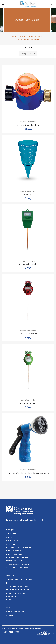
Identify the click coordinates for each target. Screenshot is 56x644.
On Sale (10, 537)
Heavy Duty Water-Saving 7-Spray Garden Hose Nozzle (28, 473)
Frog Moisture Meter (28, 403)
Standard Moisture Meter (28, 264)
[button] (31, 48)
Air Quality (12, 534)
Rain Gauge (28, 195)
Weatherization (14, 561)
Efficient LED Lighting (17, 558)
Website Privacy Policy (18, 590)
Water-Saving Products (18, 564)
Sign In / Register (15, 612)
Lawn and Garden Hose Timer (28, 125)
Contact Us (12, 597)
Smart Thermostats (16, 551)
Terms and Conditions (17, 586)
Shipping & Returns (16, 593)
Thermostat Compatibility (19, 580)
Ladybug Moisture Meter (28, 334)
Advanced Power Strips (18, 568)
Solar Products (14, 541)
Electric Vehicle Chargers (19, 547)
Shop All (11, 544)
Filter (28, 48)
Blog (9, 600)
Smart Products (14, 554)
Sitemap (10, 615)
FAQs (8, 583)
